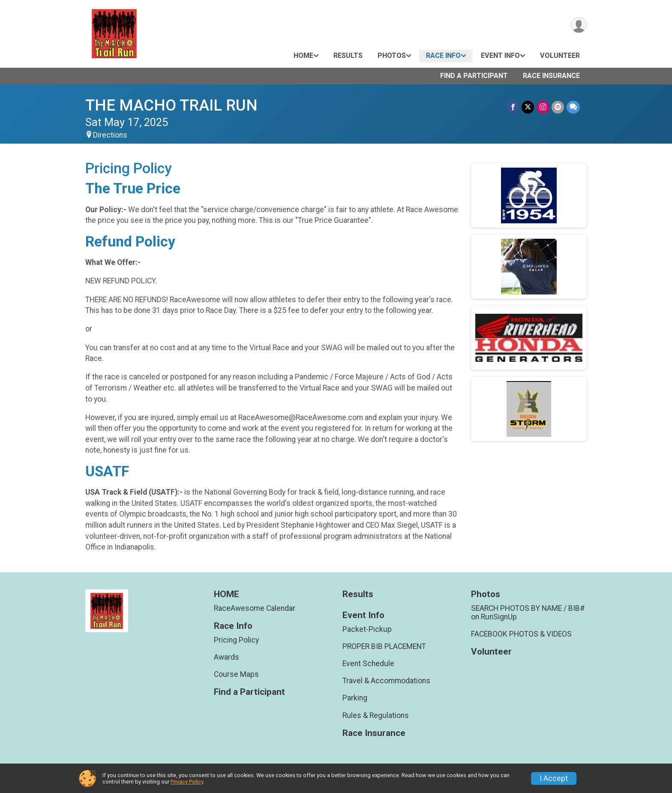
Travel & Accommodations (386, 681)
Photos (392, 56)
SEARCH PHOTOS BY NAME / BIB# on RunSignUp (528, 613)
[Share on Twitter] (528, 107)
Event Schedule (368, 664)
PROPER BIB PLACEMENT (384, 646)
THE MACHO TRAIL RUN (171, 105)
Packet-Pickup (367, 629)
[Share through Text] (573, 107)
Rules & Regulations (376, 715)
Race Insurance (551, 76)
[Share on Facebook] (513, 107)
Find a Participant (474, 76)
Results (348, 56)
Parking (355, 698)
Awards (226, 657)
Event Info (500, 56)
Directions (110, 135)
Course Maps (236, 674)
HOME (303, 56)
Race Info (443, 56)
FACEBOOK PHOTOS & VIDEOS (521, 634)
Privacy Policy (187, 782)
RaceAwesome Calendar (255, 608)
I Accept (554, 778)
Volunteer (560, 56)
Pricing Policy (236, 640)
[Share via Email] (558, 107)
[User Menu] (579, 25)
